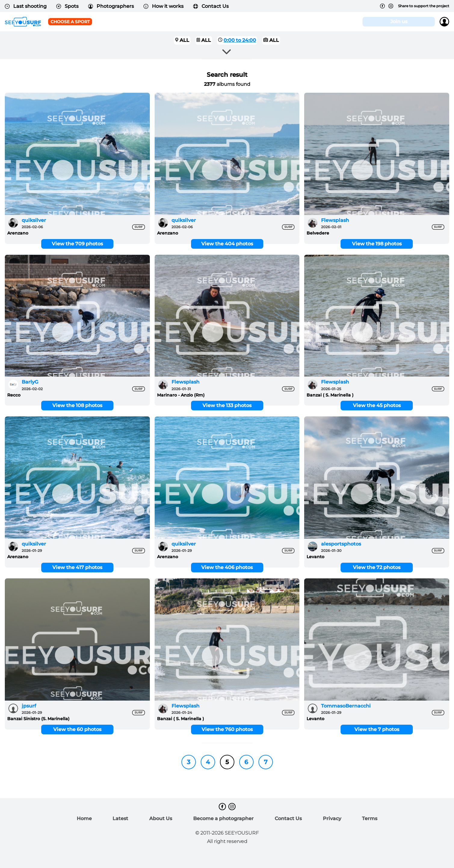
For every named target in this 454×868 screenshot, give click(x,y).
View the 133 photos (227, 405)
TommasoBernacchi (346, 706)
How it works (164, 6)
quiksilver (34, 220)
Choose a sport (70, 22)
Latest (120, 818)
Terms (370, 818)
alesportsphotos (341, 544)
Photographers (111, 6)
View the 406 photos (227, 567)
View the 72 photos (377, 567)
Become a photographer (223, 818)
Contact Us (211, 6)
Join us (399, 22)
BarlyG (30, 382)
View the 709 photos (77, 244)
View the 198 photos (377, 244)
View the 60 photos (77, 729)
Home (84, 818)
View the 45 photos (377, 405)
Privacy (332, 818)
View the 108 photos (77, 405)
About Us (161, 818)
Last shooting (26, 6)
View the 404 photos (227, 244)
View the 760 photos (227, 729)
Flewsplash (335, 220)
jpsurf (29, 706)
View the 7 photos (377, 729)
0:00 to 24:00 (240, 40)
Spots (67, 6)
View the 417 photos (77, 567)
